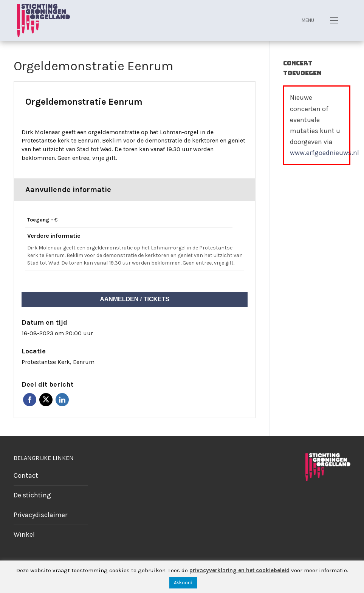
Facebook (30, 400)
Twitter (46, 400)
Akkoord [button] (183, 583)
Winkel (24, 534)
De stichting (32, 495)
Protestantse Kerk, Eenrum (58, 362)
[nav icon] (334, 20)
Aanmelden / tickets (135, 299)
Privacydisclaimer (40, 515)
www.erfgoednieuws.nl (325, 153)
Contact (26, 475)
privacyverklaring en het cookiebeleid (239, 570)
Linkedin (62, 400)
